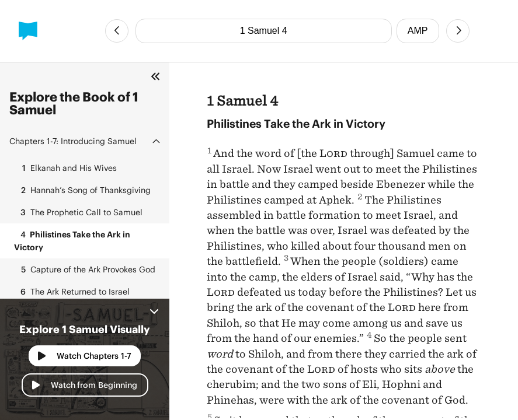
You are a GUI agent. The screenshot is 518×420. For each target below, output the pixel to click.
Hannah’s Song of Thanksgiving (82, 190)
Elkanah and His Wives (65, 168)
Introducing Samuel (73, 141)
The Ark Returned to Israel (72, 292)
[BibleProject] (28, 31)
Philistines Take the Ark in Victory (72, 240)
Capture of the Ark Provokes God (85, 269)
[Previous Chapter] (117, 31)
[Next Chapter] (458, 31)
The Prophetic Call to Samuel (78, 212)
